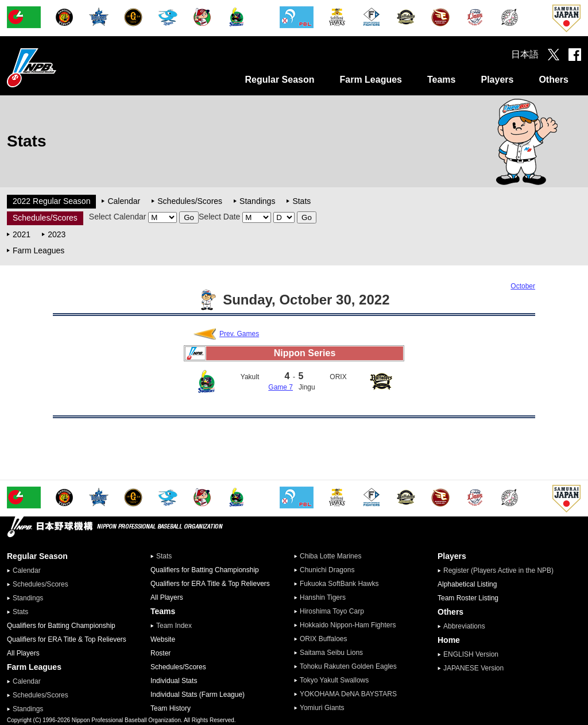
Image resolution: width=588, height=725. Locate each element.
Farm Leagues (370, 80)
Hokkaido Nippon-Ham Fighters (348, 625)
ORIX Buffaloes (324, 639)
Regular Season (280, 80)
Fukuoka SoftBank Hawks (339, 584)
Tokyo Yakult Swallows (334, 680)
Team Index (174, 626)
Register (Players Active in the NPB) (502, 570)
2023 (57, 234)
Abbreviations (464, 626)
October (523, 286)
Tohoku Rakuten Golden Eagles (348, 666)
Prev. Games (239, 334)
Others (554, 80)
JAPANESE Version (473, 668)
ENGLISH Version (471, 654)
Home (449, 640)
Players (497, 80)
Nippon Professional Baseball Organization (60, 68)
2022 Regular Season (51, 201)
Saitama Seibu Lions (331, 653)
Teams (442, 80)
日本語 (525, 54)
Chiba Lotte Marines (330, 556)
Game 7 (281, 387)
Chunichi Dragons (327, 570)
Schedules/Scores (190, 201)
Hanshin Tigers (323, 597)
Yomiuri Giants (322, 708)
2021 (22, 234)
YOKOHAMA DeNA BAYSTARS (348, 694)
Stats (301, 201)
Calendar (124, 201)
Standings (257, 201)
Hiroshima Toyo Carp (332, 611)
